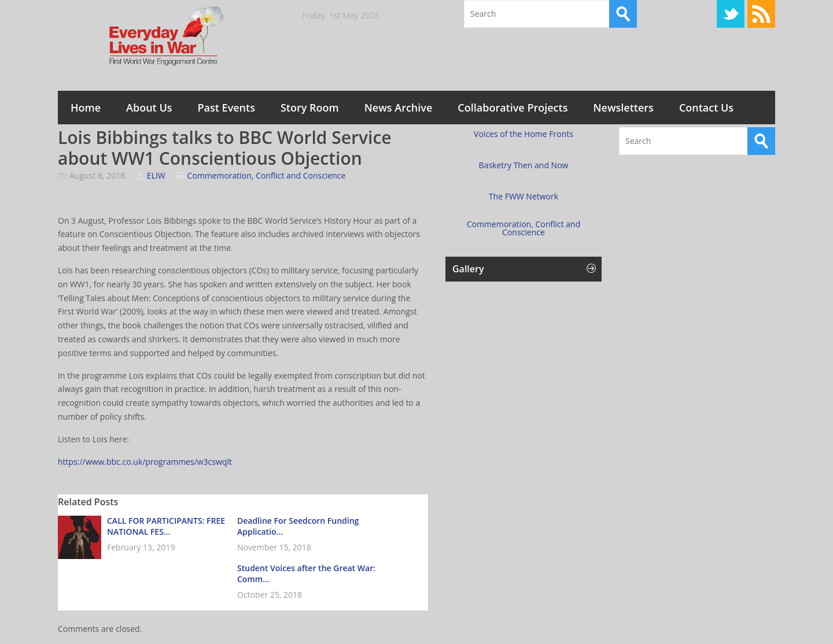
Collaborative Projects (513, 108)
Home (86, 108)
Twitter (731, 14)
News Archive (399, 108)
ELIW (156, 175)
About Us (149, 108)
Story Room (310, 108)
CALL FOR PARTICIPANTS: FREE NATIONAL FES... (166, 526)
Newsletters (623, 108)
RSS (761, 14)
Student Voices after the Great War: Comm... (306, 573)
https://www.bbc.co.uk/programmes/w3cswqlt (145, 462)
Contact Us (706, 108)
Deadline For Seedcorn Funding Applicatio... (298, 526)
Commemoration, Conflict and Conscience (266, 175)
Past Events (226, 108)
